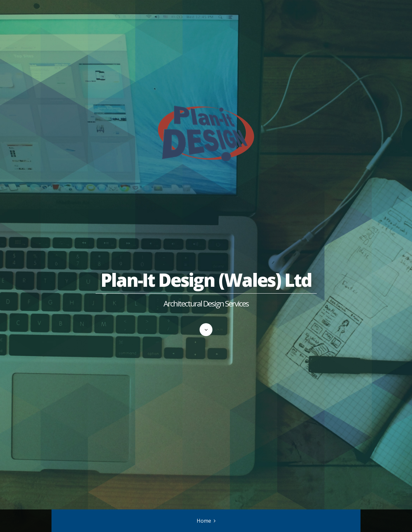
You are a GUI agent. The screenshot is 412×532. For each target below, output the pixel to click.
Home (204, 521)
